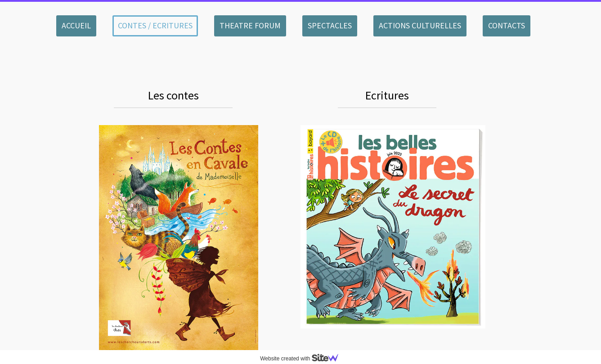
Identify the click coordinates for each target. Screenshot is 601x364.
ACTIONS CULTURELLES (420, 25)
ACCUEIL (76, 25)
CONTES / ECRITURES (155, 25)
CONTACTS (507, 25)
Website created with (303, 359)
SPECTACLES (330, 25)
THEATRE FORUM (250, 25)
